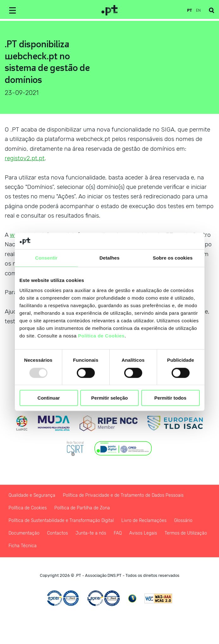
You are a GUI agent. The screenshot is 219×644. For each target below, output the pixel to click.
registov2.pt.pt (25, 158)
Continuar (49, 398)
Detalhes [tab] (109, 258)
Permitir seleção (110, 398)
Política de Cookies (101, 336)
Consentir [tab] (46, 258)
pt (190, 10)
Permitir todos (170, 398)
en (198, 10)
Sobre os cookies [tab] (173, 258)
